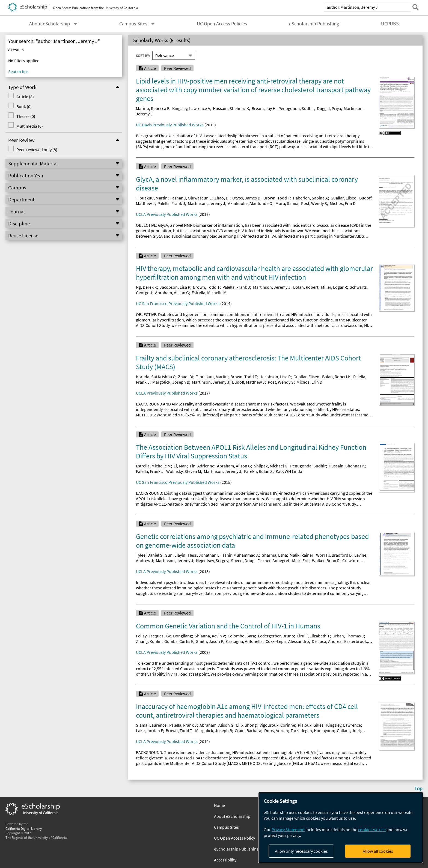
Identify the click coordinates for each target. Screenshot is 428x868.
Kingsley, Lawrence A (191, 108)
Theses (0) (26, 116)
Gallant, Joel (348, 730)
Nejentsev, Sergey (212, 560)
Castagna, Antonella (244, 641)
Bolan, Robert (306, 287)
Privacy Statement (288, 830)
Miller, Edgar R (334, 287)
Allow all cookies (378, 851)
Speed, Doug (243, 560)
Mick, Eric (301, 560)
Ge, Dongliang (179, 636)
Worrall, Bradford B (334, 555)
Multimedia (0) (30, 126)
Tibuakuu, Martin (152, 198)
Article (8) (25, 97)
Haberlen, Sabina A (310, 198)
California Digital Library (24, 828)
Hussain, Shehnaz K (231, 108)
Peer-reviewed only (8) (37, 150)
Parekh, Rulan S (258, 471)
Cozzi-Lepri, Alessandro (287, 641)
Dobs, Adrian (276, 730)
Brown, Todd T (277, 198)
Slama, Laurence (151, 725)
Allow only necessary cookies (301, 851)
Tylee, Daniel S (149, 555)
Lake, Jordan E (149, 730)
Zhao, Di (222, 198)
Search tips (18, 71)
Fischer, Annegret (273, 560)
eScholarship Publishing (314, 24)
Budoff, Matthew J (248, 382)
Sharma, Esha (274, 555)
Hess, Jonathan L (204, 555)
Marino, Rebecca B (153, 108)
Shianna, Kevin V (210, 636)
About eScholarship (50, 24)
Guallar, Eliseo (344, 198)
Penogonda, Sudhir (296, 108)
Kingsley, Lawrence (344, 725)
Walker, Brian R (326, 560)
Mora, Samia (287, 203)
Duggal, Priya (329, 108)
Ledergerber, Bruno (276, 636)
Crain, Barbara (248, 730)
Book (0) (24, 106)
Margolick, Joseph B (171, 382)
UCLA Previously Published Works (167, 214)
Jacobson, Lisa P (175, 287)
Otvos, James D (246, 198)
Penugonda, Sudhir (308, 466)
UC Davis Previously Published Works (170, 125)
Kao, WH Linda (289, 471)
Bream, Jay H (264, 108)
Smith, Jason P (210, 641)
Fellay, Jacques (150, 636)
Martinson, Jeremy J (206, 203)
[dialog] (341, 827)
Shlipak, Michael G (271, 466)
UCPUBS (390, 24)
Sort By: (143, 55)
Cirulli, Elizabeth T (313, 636)
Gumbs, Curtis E (179, 641)
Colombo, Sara (241, 636)
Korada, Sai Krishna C (156, 377)
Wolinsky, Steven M (184, 471)
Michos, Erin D (343, 203)
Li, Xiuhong (246, 725)
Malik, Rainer (301, 555)
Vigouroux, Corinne (277, 725)
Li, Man (180, 466)
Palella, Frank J (171, 203)
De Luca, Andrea (327, 641)
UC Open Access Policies (222, 24)
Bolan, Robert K (336, 377)
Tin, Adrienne (202, 466)
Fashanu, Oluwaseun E (191, 198)
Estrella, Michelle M (209, 293)
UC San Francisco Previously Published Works (178, 303)
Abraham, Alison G (172, 293)
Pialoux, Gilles (311, 725)
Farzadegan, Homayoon (312, 730)
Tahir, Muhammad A (240, 555)
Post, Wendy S (314, 203)
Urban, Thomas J (348, 636)
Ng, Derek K (146, 287)
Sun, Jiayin (175, 555)
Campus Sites (133, 24)
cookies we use (372, 830)
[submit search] (415, 7)
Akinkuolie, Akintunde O (250, 203)
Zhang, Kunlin (149, 641)
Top (418, 788)
